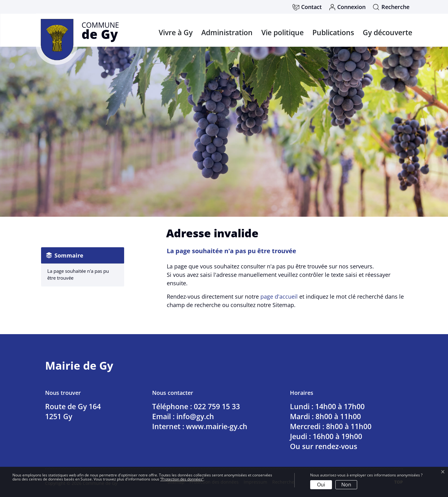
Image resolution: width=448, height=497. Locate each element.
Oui (321, 485)
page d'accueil (279, 296)
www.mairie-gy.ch (217, 426)
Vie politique (282, 32)
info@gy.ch (195, 416)
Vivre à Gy (176, 32)
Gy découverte (387, 32)
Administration (227, 32)
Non (346, 485)
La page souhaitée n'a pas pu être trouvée (78, 275)
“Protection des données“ (182, 479)
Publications (333, 32)
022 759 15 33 (217, 406)
